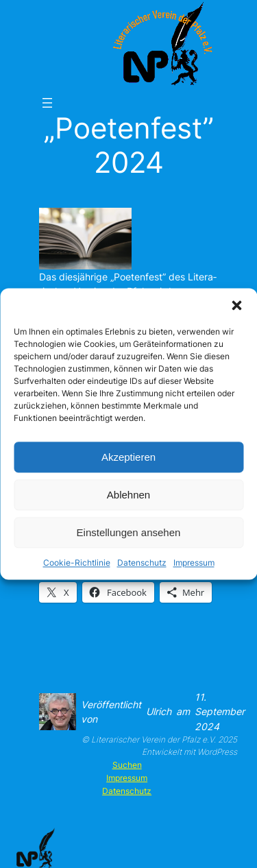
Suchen (127, 765)
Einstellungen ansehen (129, 532)
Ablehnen (128, 495)
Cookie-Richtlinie (77, 563)
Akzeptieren (128, 457)
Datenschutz (142, 563)
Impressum (194, 563)
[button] (236, 305)
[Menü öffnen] (47, 103)
